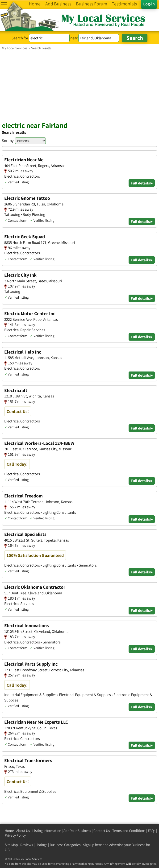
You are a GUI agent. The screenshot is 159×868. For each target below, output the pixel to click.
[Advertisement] (79, 86)
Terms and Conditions (129, 831)
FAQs (152, 831)
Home (9, 831)
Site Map (11, 845)
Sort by (8, 141)
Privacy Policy (15, 835)
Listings (41, 845)
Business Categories (65, 845)
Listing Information (47, 831)
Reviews (27, 845)
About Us (23, 831)
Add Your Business (77, 831)
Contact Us (102, 831)
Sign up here (92, 845)
